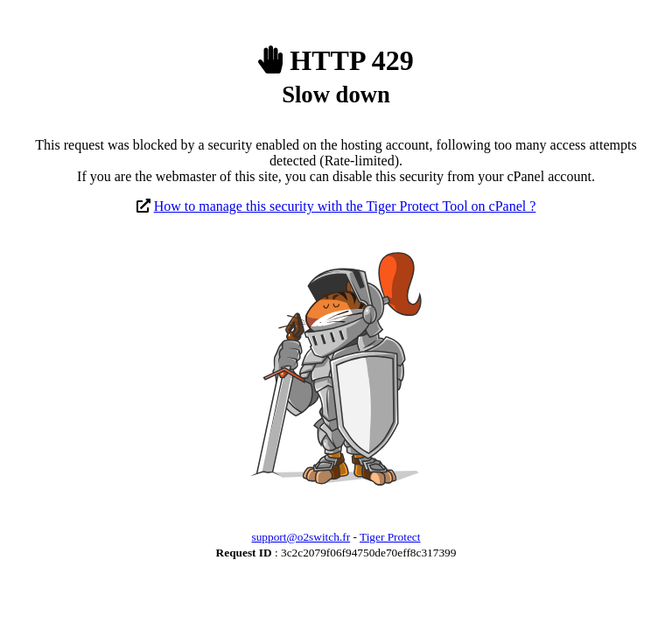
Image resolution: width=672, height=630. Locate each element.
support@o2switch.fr (301, 537)
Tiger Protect (390, 537)
